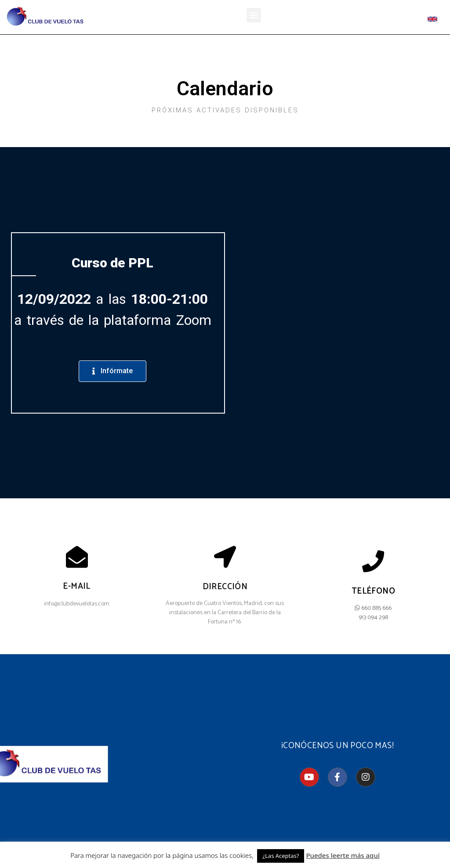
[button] (254, 15)
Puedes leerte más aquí (343, 855)
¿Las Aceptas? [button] (281, 856)
